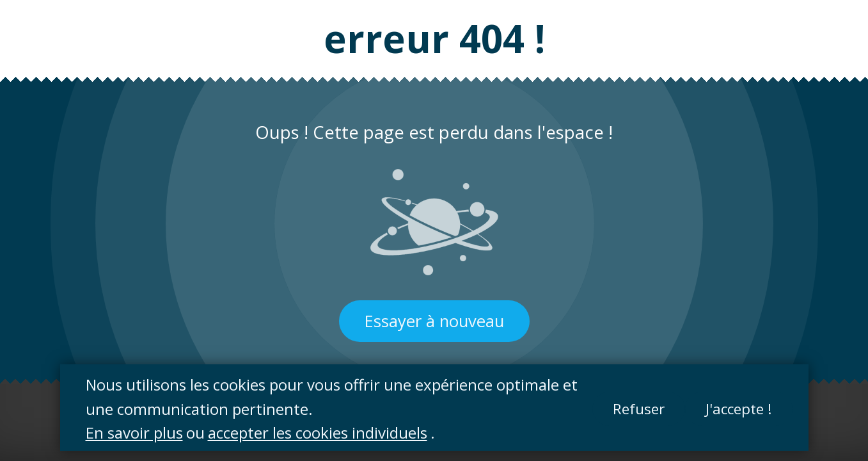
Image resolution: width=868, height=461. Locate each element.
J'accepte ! (739, 409)
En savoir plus (134, 433)
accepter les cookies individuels (318, 433)
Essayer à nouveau (434, 321)
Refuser (639, 409)
